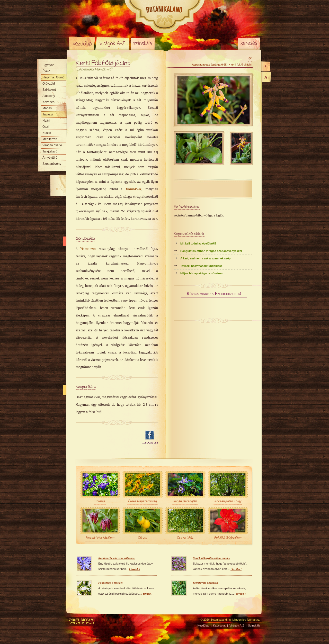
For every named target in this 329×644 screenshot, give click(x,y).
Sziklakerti (50, 90)
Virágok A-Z (113, 43)
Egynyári (48, 65)
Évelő (46, 71)
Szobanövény (52, 164)
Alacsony (49, 96)
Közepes (48, 102)
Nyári (46, 121)
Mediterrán (50, 139)
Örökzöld (49, 84)
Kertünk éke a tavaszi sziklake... (117, 558)
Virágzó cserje (52, 145)
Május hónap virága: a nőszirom (202, 273)
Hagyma (53, 77)
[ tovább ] (135, 569)
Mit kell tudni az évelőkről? (198, 243)
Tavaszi (48, 114)
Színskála (143, 43)
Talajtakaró (50, 151)
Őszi (46, 127)
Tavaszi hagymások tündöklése (201, 266)
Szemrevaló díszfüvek (205, 583)
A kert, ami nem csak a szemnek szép (205, 258)
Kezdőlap (82, 43)
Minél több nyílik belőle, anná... (211, 558)
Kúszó (47, 133)
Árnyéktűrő (50, 158)
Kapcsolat (219, 625)
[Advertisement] (106, 438)
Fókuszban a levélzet (110, 583)
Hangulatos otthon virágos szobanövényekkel (211, 251)
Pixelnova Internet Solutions (81, 621)
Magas (47, 108)
